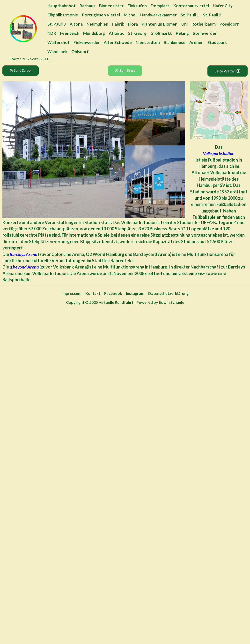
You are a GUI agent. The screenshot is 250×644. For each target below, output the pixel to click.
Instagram (135, 293)
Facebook (113, 293)
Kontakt (93, 293)
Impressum (71, 293)
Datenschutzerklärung (168, 293)
